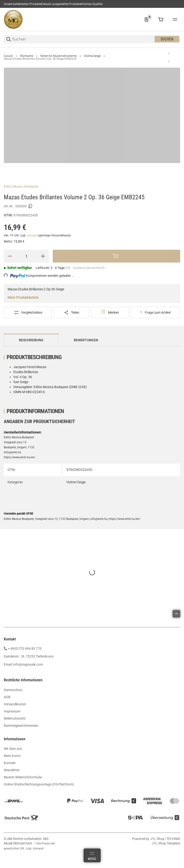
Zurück (8, 56)
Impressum (12, 711)
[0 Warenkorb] (161, 20)
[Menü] (92, 855)
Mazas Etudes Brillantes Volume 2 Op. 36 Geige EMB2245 (40, 59)
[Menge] (26, 256)
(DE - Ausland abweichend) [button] (85, 268)
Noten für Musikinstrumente (59, 56)
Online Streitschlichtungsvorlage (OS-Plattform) (39, 784)
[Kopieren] (30, 206)
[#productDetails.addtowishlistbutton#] (110, 312)
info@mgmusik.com (28, 664)
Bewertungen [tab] (86, 340)
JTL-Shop (158, 839)
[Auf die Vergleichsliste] (28, 312)
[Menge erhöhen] (43, 256)
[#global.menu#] (175, 20)
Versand (33, 235)
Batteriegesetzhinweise (21, 726)
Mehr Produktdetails (23, 297)
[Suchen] (83, 39)
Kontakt (10, 763)
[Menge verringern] (10, 256)
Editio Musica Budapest (21, 186)
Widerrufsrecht (15, 718)
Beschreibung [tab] (31, 340)
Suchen (167, 39)
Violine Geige (92, 56)
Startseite (27, 56)
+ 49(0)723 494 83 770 (25, 649)
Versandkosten (15, 704)
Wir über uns (13, 749)
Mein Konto (12, 756)
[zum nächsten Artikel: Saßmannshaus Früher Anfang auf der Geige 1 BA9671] (169, 61)
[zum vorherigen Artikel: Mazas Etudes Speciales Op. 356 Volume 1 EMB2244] (169, 53)
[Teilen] (71, 312)
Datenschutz (13, 690)
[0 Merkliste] (146, 20)
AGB (7, 697)
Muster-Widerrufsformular (23, 777)
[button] (176, 614)
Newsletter (12, 770)
